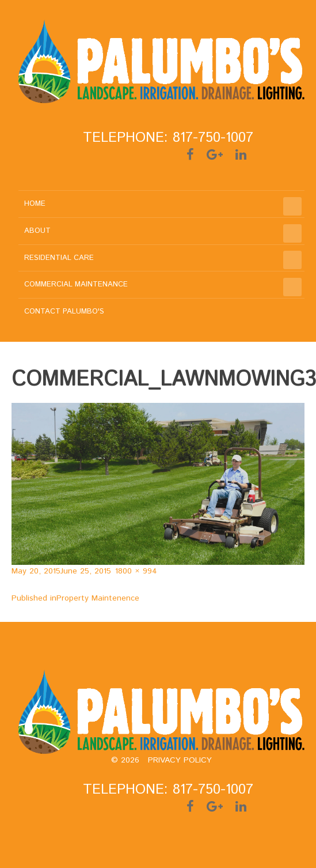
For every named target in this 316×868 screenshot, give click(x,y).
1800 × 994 (136, 571)
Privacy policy (180, 760)
